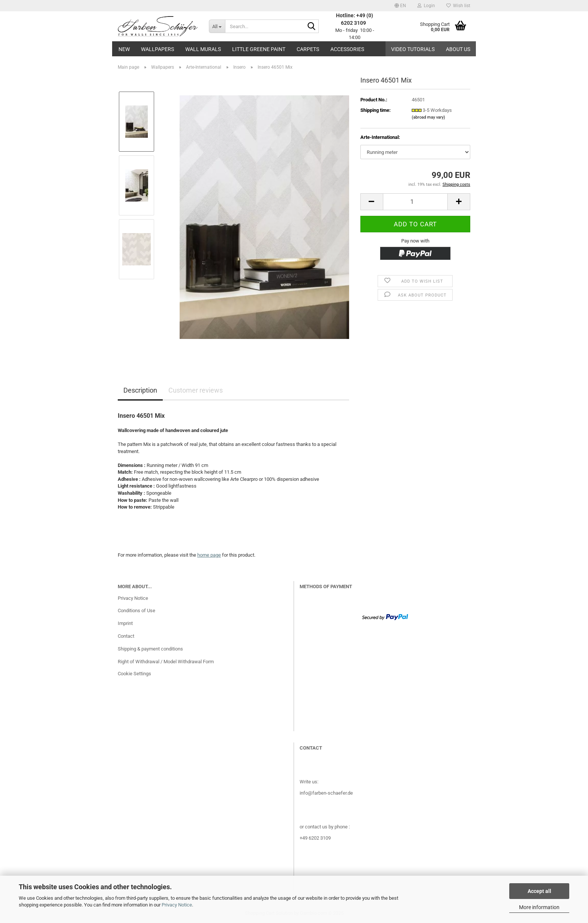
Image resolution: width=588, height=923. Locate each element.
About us (458, 49)
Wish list (458, 6)
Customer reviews (196, 390)
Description (140, 390)
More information (539, 907)
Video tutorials (413, 49)
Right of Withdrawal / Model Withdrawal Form (166, 662)
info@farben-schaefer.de (326, 793)
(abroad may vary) (428, 117)
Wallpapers (157, 49)
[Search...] (217, 26)
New (124, 49)
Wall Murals (203, 49)
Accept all (539, 891)
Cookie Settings (134, 674)
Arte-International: (380, 137)
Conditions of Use (136, 611)
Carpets (308, 49)
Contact (126, 636)
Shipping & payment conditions (150, 649)
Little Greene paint (259, 49)
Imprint (125, 623)
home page (209, 555)
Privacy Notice (177, 905)
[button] (400, 6)
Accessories (347, 49)
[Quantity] (415, 202)
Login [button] (426, 6)
